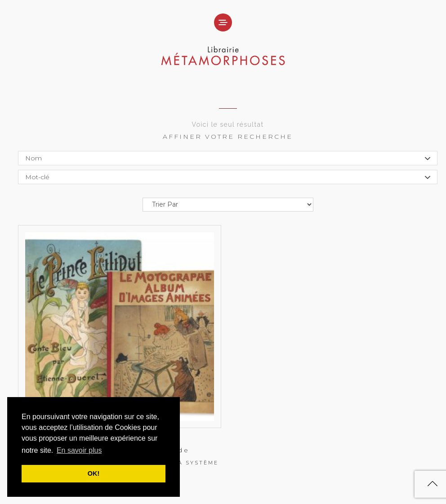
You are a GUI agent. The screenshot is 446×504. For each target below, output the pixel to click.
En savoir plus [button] (79, 450)
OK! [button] (94, 473)
